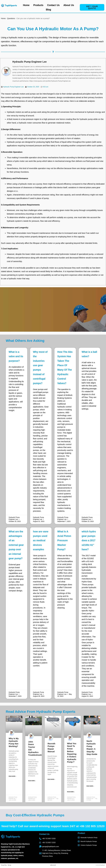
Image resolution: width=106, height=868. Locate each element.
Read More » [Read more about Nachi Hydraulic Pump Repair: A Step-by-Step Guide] (90, 786)
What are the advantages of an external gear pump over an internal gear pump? (16, 545)
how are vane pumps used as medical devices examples (41, 540)
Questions (11, 18)
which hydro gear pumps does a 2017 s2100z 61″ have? (89, 540)
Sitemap (9, 865)
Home (26, 5)
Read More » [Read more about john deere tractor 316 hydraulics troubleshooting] (32, 781)
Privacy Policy (4, 865)
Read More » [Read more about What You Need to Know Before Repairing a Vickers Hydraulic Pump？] (71, 792)
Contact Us (53, 5)
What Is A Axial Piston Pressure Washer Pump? (64, 540)
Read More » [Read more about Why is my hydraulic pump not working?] (12, 776)
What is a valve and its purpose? (16, 356)
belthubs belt (53, 865)
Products (38, 5)
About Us (69, 5)
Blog (48, 10)
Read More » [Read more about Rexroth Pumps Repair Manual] (51, 779)
